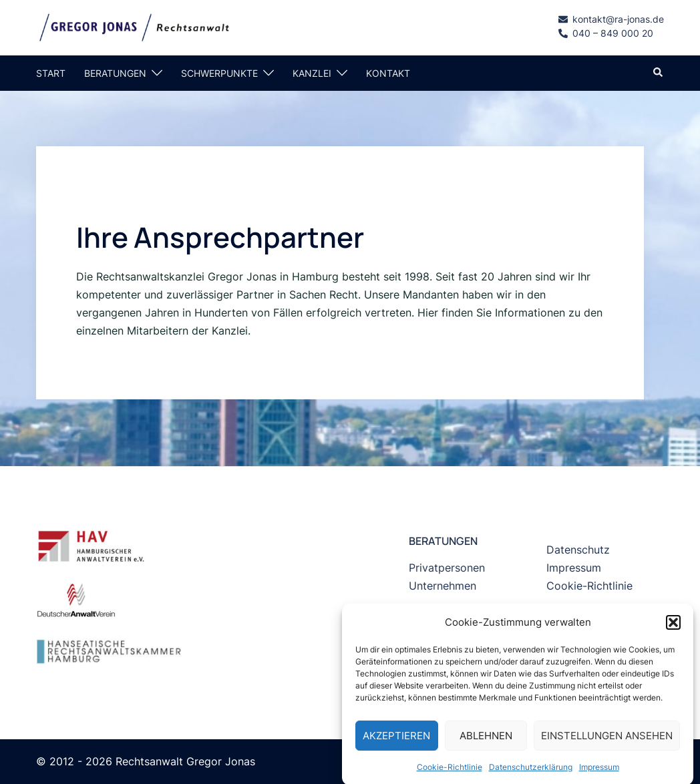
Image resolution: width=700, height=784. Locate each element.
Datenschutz (578, 550)
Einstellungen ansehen (607, 744)
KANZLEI (312, 73)
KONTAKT (388, 73)
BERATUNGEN (115, 73)
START (51, 73)
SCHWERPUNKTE (219, 73)
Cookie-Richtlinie (450, 775)
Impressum (599, 775)
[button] (673, 630)
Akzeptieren (396, 744)
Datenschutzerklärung (531, 775)
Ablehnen (486, 744)
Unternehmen (443, 586)
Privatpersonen (447, 568)
